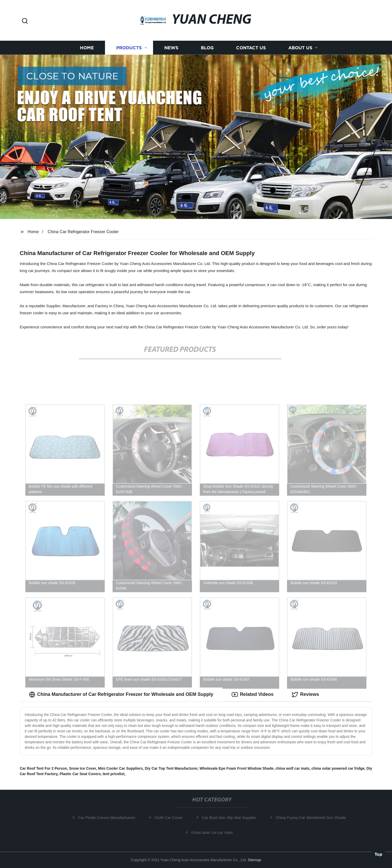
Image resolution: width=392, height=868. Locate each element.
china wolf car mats (292, 768)
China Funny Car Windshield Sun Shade (312, 818)
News (171, 48)
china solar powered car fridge (338, 768)
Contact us (251, 48)
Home (87, 48)
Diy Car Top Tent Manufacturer (171, 768)
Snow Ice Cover (82, 768)
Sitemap (254, 860)
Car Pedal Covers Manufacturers (108, 818)
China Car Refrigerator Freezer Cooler (83, 232)
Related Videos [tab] (253, 695)
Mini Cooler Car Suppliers (121, 768)
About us (300, 48)
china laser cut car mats (214, 832)
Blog (207, 48)
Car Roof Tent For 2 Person (43, 768)
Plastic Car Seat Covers (80, 774)
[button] (25, 21)
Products (129, 48)
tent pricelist (113, 774)
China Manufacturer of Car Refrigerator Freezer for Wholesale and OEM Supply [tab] (121, 695)
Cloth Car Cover (170, 818)
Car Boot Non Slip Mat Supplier (231, 818)
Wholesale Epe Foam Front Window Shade (236, 768)
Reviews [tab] (305, 695)
